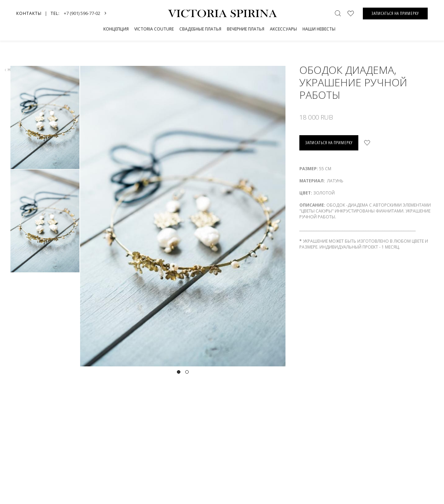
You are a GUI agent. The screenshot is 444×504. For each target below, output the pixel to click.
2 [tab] (187, 372)
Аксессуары (283, 29)
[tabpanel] (182, 216)
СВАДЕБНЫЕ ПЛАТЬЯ (200, 29)
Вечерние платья (246, 29)
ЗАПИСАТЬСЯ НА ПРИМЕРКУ (395, 13)
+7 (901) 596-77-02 (82, 13)
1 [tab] (179, 372)
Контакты (29, 13)
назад (12, 69)
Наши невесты (319, 29)
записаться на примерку (329, 143)
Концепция (116, 29)
